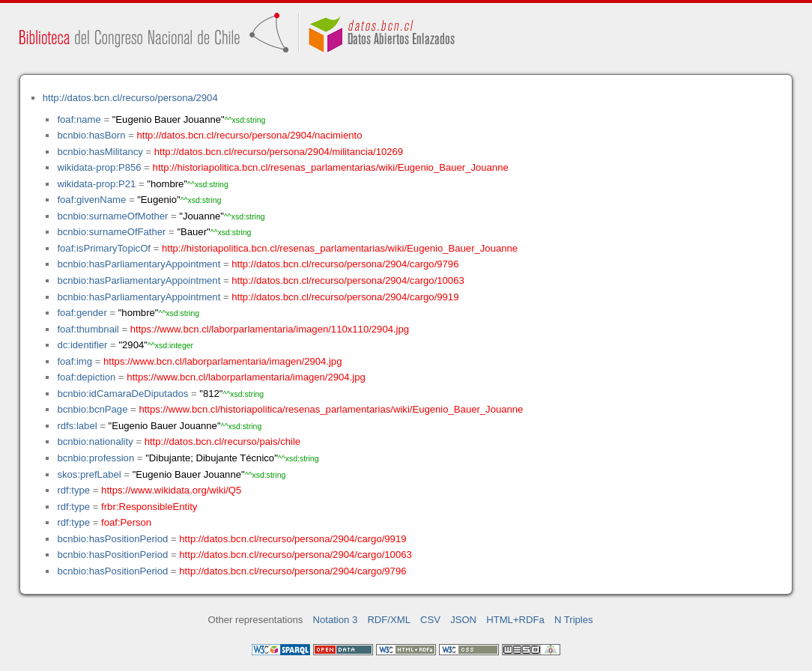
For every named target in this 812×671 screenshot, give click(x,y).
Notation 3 (336, 620)
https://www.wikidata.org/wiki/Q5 (171, 490)
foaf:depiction (86, 377)
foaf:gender (82, 313)
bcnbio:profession (96, 458)
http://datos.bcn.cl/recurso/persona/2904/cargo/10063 (348, 280)
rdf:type (73, 490)
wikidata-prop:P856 (99, 167)
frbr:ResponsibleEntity (149, 507)
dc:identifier (82, 345)
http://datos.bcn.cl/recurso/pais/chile (222, 441)
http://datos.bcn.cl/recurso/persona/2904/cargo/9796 (345, 264)
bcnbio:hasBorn (91, 135)
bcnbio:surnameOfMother (112, 216)
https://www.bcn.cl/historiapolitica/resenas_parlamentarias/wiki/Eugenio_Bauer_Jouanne (331, 409)
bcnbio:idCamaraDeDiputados (122, 394)
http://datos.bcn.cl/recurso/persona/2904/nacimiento (249, 135)
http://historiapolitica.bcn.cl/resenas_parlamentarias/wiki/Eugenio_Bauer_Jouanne (331, 167)
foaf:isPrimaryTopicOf (104, 248)
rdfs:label (77, 426)
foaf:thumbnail (88, 329)
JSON (463, 620)
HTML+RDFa (515, 620)
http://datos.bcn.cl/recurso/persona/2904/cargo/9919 (345, 297)
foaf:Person (126, 522)
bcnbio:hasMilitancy (100, 152)
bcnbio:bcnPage (92, 409)
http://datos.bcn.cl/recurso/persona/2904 (130, 98)
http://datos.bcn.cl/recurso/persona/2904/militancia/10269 (279, 152)
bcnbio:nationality (95, 441)
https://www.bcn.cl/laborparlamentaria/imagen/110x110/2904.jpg (270, 329)
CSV (430, 620)
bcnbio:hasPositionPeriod (112, 539)
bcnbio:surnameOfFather (111, 232)
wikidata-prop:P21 (96, 184)
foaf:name (79, 119)
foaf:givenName (91, 200)
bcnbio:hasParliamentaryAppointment (139, 264)
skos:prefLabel (89, 474)
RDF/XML (389, 620)
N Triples (574, 620)
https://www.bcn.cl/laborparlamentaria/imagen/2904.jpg (222, 361)
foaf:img (75, 361)
